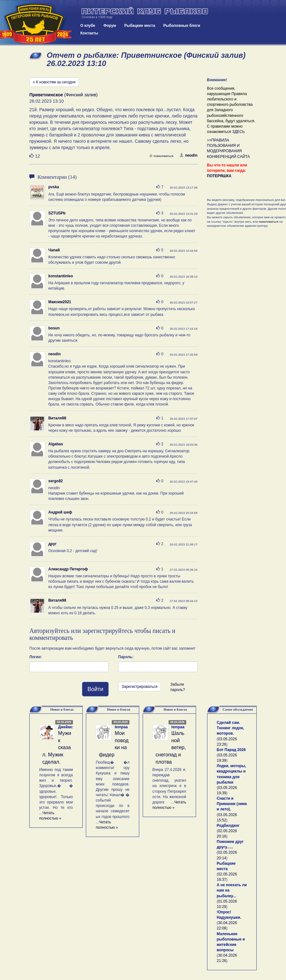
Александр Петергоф (68, 569)
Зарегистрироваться (139, 687)
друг (52, 544)
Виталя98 (57, 418)
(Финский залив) (63, 95)
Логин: (36, 657)
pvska (54, 187)
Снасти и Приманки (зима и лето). (232, 804)
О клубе (88, 26)
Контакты (89, 33)
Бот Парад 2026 (231, 750)
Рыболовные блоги (182, 26)
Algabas (56, 444)
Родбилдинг (228, 826)
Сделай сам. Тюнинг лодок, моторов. (231, 728)
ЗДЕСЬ (238, 132)
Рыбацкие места (140, 26)
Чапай (54, 250)
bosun (54, 328)
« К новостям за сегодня (54, 82)
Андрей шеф (60, 512)
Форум (110, 26)
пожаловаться (161, 156)
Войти (95, 689)
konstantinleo (61, 276)
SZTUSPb (57, 213)
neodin (188, 155)
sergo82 (56, 481)
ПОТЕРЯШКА (219, 176)
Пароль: (126, 657)
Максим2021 (60, 302)
